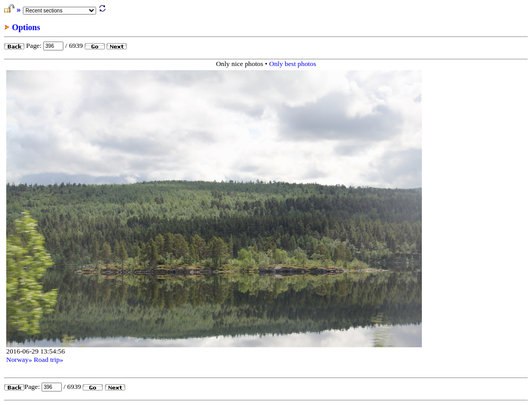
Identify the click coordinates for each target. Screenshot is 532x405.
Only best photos (292, 64)
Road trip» (49, 360)
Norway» (19, 360)
